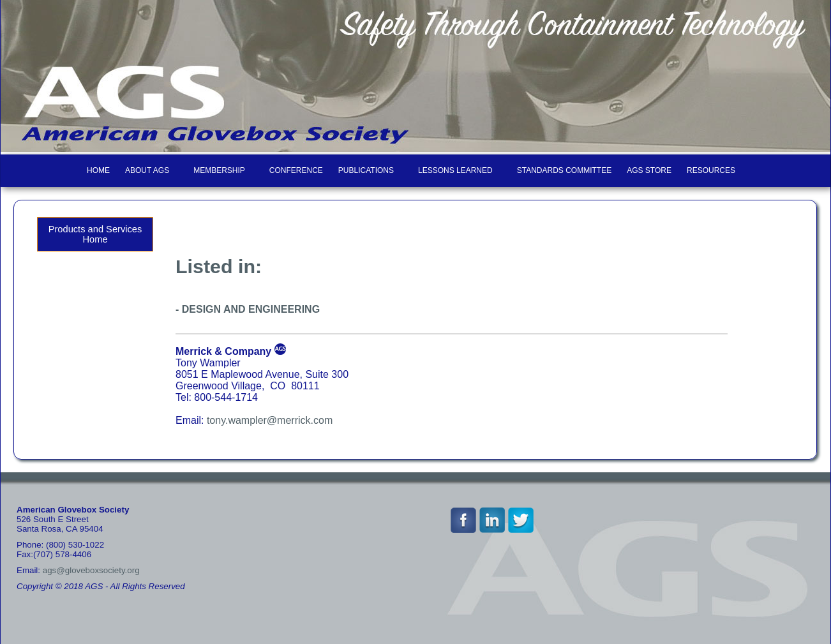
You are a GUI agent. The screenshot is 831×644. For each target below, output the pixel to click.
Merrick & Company (223, 351)
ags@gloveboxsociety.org (91, 570)
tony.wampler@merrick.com (270, 420)
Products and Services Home (95, 234)
